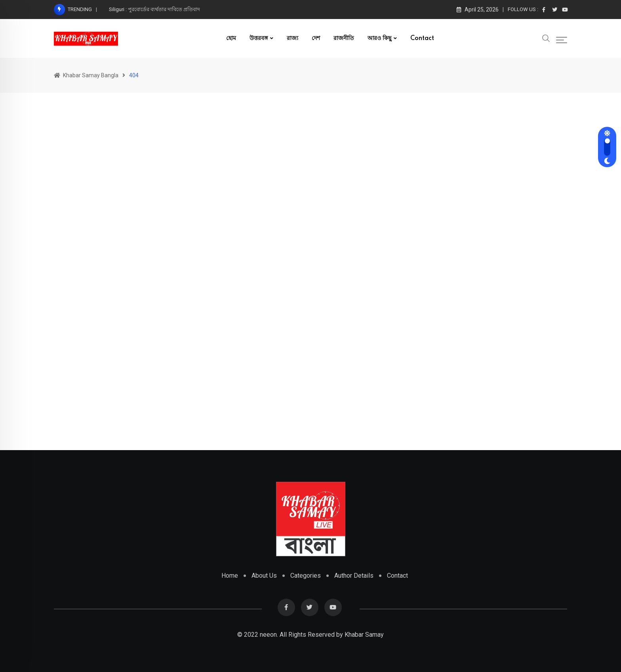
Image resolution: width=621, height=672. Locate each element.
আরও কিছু (379, 38)
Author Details (354, 576)
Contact (422, 38)
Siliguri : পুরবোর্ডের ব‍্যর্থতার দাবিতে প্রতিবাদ (154, 9)
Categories (306, 576)
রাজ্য (292, 38)
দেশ (316, 38)
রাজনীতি (344, 38)
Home (230, 576)
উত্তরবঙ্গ (259, 38)
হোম (231, 38)
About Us (264, 576)
